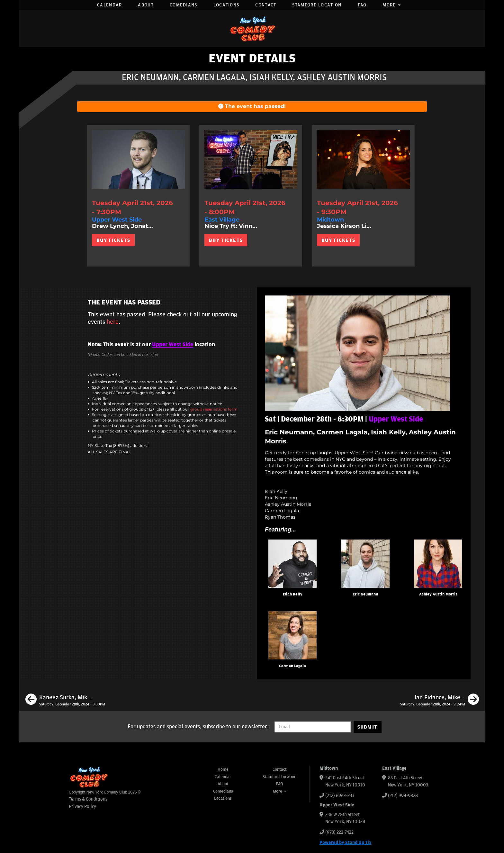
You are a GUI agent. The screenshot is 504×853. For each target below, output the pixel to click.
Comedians (184, 5)
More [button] (392, 5)
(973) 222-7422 (339, 832)
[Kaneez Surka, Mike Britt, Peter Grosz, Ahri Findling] (65, 700)
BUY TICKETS (113, 240)
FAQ (362, 5)
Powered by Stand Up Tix (346, 843)
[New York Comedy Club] (252, 28)
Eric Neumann (365, 594)
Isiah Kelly (293, 594)
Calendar (109, 5)
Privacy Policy (82, 807)
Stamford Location (317, 5)
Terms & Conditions (88, 799)
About (146, 5)
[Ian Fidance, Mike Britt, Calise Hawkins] (440, 700)
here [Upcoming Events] (113, 322)
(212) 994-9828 (403, 796)
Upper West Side (173, 345)
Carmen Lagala (292, 666)
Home (223, 769)
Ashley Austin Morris (438, 594)
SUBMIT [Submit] (368, 727)
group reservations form (214, 409)
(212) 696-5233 (340, 796)
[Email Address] (313, 727)
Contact (266, 5)
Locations (226, 5)
